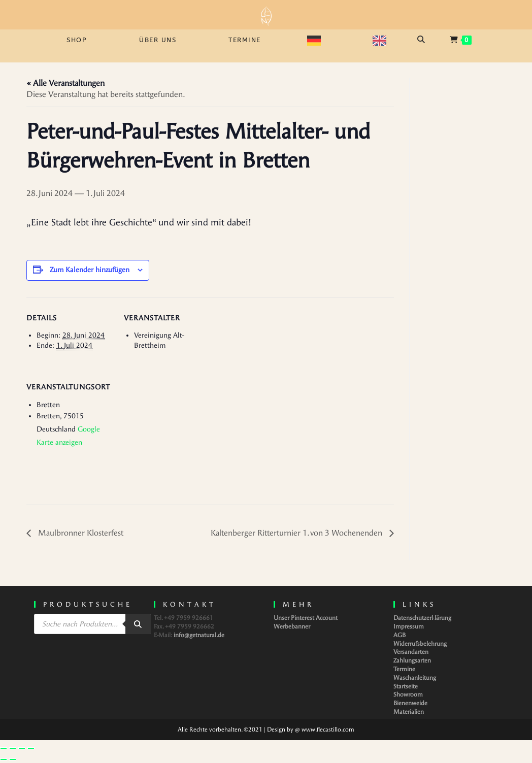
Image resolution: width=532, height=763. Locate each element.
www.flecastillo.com (328, 729)
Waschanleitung (415, 678)
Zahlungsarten (412, 660)
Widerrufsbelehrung (420, 644)
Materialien (409, 712)
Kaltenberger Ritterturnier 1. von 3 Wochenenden (297, 533)
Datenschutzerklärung (422, 618)
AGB (400, 635)
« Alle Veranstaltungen (65, 83)
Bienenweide (410, 703)
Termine (404, 669)
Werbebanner (292, 626)
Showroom (408, 694)
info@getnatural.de (199, 635)
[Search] (138, 624)
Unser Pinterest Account (306, 618)
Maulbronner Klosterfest (80, 533)
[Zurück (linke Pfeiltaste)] (4, 759)
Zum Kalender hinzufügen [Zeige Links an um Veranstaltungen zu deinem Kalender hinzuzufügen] (90, 270)
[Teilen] (22, 748)
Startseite (406, 686)
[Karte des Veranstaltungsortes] (177, 436)
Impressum (409, 626)
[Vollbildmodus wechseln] (13, 748)
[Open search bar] (422, 40)
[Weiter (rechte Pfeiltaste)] (13, 759)
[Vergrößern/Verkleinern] (4, 748)
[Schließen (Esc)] (31, 748)
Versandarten (411, 652)
